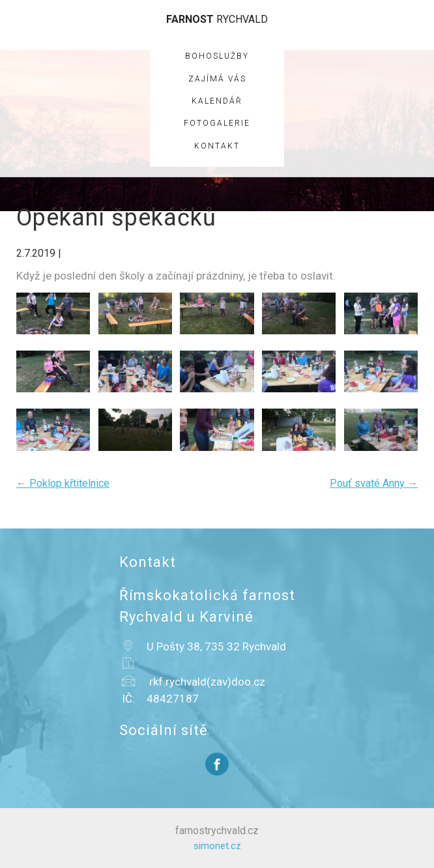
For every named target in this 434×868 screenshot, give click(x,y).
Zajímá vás (217, 79)
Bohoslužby (217, 56)
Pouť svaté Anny (374, 483)
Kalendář (217, 101)
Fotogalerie (217, 123)
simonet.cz (217, 846)
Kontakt (217, 146)
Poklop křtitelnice (63, 483)
